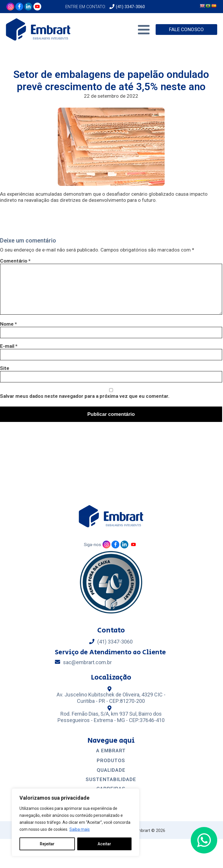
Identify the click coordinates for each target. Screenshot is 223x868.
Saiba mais (80, 829)
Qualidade (111, 770)
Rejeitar (47, 844)
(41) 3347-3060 (130, 7)
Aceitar (104, 844)
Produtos (111, 761)
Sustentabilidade (111, 779)
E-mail (9, 346)
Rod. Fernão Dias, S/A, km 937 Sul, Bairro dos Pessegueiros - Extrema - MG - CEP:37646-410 (111, 717)
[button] (204, 840)
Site (5, 368)
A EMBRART (111, 751)
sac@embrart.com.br (87, 662)
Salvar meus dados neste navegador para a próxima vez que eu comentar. (85, 396)
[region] (75, 822)
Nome (8, 324)
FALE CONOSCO (186, 29)
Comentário (15, 261)
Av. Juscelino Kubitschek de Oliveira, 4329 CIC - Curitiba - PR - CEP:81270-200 (111, 698)
